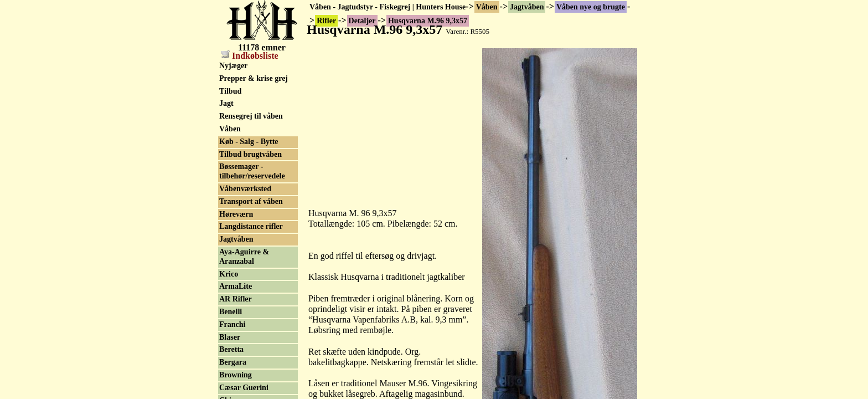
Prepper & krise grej (254, 78)
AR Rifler (236, 299)
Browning (236, 375)
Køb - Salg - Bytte (249, 142)
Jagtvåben (527, 7)
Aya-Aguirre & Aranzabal (244, 257)
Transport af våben (251, 201)
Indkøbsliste (250, 56)
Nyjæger (233, 66)
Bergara (233, 362)
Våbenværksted (245, 189)
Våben (487, 7)
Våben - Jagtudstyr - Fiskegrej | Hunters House (387, 7)
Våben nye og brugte (591, 7)
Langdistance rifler (251, 226)
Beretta (231, 349)
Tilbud (230, 91)
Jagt (226, 103)
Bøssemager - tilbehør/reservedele (252, 171)
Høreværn (236, 214)
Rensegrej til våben (251, 116)
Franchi (232, 324)
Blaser (230, 337)
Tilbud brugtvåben (250, 154)
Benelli (231, 312)
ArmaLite (236, 286)
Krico (229, 274)
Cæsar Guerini (244, 388)
